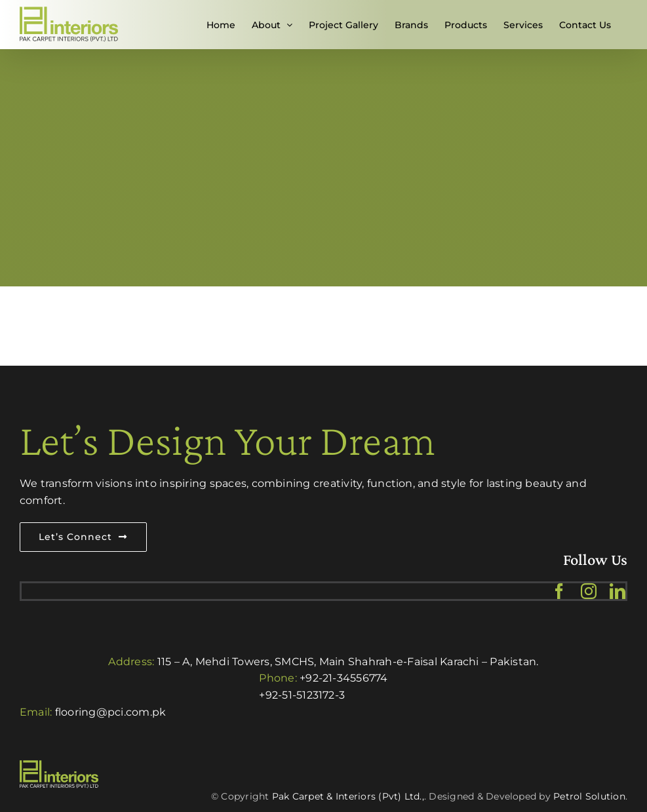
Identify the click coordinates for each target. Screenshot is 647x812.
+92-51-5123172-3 (302, 695)
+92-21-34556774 (344, 678)
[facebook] (559, 591)
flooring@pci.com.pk (111, 712)
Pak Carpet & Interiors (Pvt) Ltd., (348, 796)
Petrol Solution (589, 796)
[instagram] (589, 591)
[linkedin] (618, 591)
